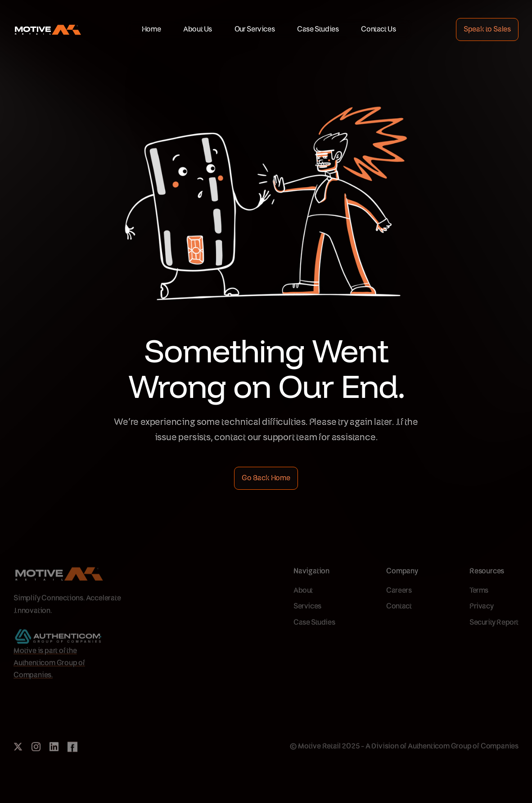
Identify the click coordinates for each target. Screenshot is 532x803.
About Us (198, 29)
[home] (47, 30)
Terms (479, 609)
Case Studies (318, 29)
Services (307, 624)
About (303, 609)
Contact (399, 624)
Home (151, 29)
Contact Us (378, 29)
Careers (399, 609)
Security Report (494, 640)
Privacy (481, 624)
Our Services (255, 29)
